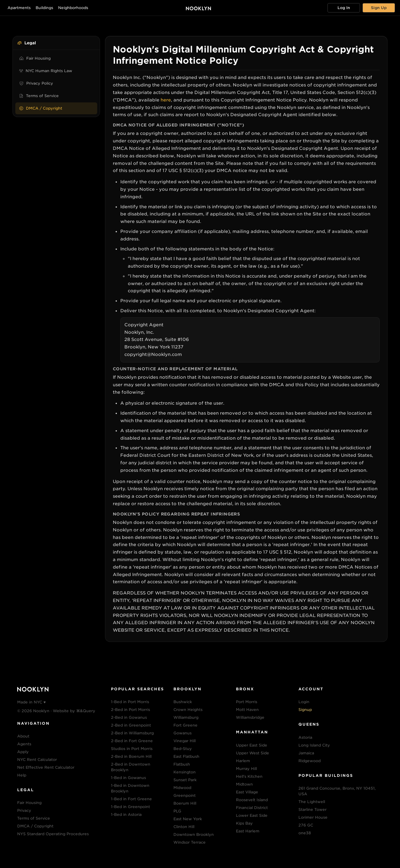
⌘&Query (86, 711)
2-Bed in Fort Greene (132, 741)
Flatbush (182, 764)
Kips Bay (244, 823)
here (166, 100)
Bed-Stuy (183, 749)
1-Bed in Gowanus (128, 778)
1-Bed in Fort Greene (131, 799)
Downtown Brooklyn (194, 834)
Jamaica (306, 753)
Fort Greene (185, 725)
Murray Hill (246, 769)
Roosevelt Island (252, 800)
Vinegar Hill (185, 741)
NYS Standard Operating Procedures (53, 834)
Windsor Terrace (190, 842)
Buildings (44, 8)
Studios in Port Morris (132, 749)
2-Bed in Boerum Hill (131, 756)
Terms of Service (39, 96)
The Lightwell (312, 802)
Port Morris (247, 702)
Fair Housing (35, 58)
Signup (305, 710)
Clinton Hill (184, 827)
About (23, 736)
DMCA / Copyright (41, 108)
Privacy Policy (36, 83)
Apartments (19, 8)
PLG (177, 811)
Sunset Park (185, 780)
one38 (305, 833)
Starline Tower (312, 809)
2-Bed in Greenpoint (131, 725)
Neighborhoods (73, 8)
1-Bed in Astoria (126, 814)
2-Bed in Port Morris (130, 710)
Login (304, 702)
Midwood (182, 788)
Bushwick (183, 702)
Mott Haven (247, 710)
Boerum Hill (185, 803)
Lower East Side (252, 815)
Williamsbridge (250, 717)
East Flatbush (186, 756)
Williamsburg (186, 717)
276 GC (306, 825)
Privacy (24, 810)
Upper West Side (252, 753)
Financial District (252, 808)
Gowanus (182, 733)
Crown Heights (188, 710)
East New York (188, 819)
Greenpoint (185, 795)
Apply (23, 752)
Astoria (305, 737)
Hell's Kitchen (249, 776)
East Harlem (248, 831)
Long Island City (314, 745)
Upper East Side (252, 745)
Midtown (244, 784)
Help (22, 775)
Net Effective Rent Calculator (46, 767)
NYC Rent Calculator (37, 759)
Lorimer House (313, 817)
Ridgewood (310, 761)
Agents (24, 744)
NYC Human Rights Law (46, 71)
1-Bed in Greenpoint (130, 807)
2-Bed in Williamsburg (132, 733)
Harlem (243, 761)
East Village (247, 792)
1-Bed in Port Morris (130, 702)
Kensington (185, 772)
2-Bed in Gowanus (129, 717)
